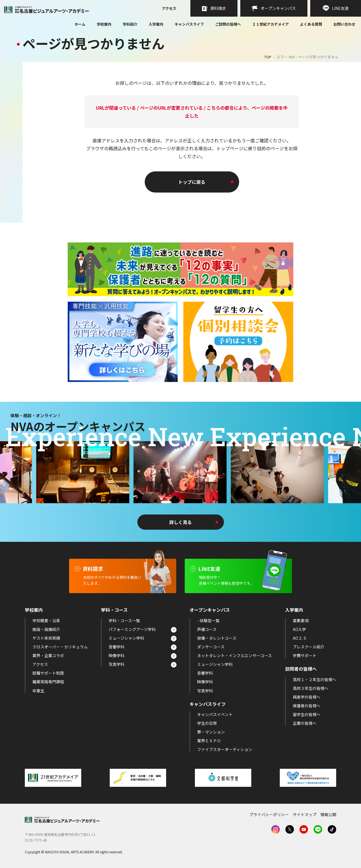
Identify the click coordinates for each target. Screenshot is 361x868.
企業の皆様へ (305, 723)
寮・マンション (211, 732)
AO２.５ (300, 638)
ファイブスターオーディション (225, 749)
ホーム (80, 25)
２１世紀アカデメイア (270, 24)
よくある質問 (311, 25)
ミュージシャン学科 (126, 638)
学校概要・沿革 (46, 620)
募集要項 (301, 620)
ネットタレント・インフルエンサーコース (235, 655)
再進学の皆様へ (307, 697)
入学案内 (156, 24)
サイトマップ (305, 814)
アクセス (169, 9)
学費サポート (305, 655)
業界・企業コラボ (48, 655)
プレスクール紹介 (309, 647)
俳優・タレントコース (217, 638)
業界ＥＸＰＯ (209, 741)
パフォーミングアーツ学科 (132, 629)
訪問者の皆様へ (301, 669)
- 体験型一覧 (208, 620)
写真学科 (116, 664)
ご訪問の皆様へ (228, 24)
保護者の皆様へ (307, 706)
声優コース (207, 629)
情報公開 (328, 814)
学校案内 (104, 24)
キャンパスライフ (189, 24)
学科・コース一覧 (124, 620)
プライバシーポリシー (269, 814)
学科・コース (114, 610)
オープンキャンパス (210, 610)
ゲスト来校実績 (46, 638)
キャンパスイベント (215, 714)
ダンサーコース (211, 647)
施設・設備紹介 (46, 629)
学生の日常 (207, 723)
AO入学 (299, 629)
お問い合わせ (344, 25)
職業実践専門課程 (48, 682)
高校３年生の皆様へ (311, 688)
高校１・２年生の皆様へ (314, 679)
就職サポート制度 (48, 673)
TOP (268, 57)
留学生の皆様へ (307, 714)
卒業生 (38, 691)
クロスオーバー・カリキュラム (60, 647)
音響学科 (116, 647)
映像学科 (116, 655)
